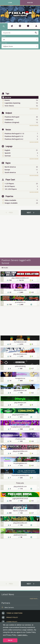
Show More (34, 109)
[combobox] (20, 39)
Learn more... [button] (23, 635)
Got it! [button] (10, 640)
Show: (4, 36)
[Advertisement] (19, 71)
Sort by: (4, 43)
